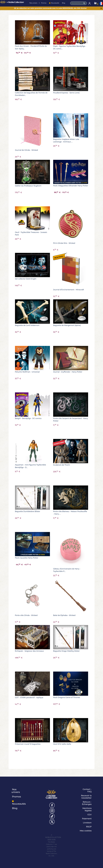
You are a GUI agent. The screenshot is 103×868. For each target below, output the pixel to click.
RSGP (89, 827)
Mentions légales (87, 809)
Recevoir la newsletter (86, 797)
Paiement (87, 819)
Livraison (87, 823)
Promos (44, 3)
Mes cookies (86, 831)
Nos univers (34, 3)
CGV (89, 815)
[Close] (101, 9)
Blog (63, 3)
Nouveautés (54, 3)
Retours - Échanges (87, 803)
